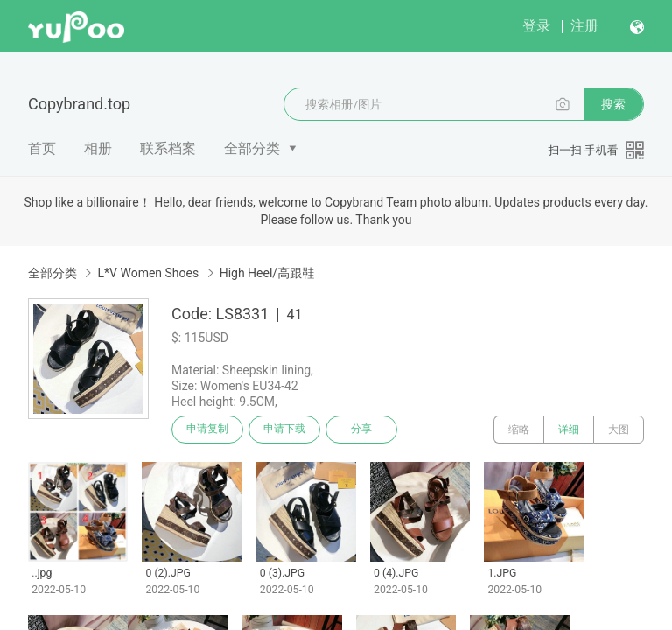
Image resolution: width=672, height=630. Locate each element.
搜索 (613, 104)
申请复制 (208, 430)
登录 (536, 26)
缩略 (519, 430)
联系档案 (168, 148)
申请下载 (287, 430)
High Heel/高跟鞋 (267, 273)
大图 (619, 430)
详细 (569, 430)
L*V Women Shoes (148, 273)
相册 (98, 148)
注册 (584, 26)
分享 (366, 430)
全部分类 (252, 148)
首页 (42, 148)
